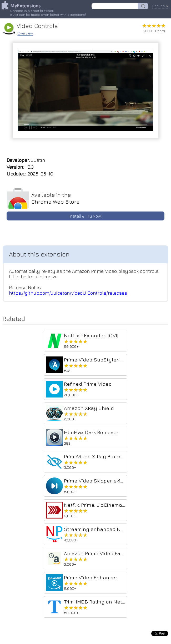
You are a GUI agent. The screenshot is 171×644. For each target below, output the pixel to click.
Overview (25, 33)
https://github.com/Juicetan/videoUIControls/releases (68, 293)
